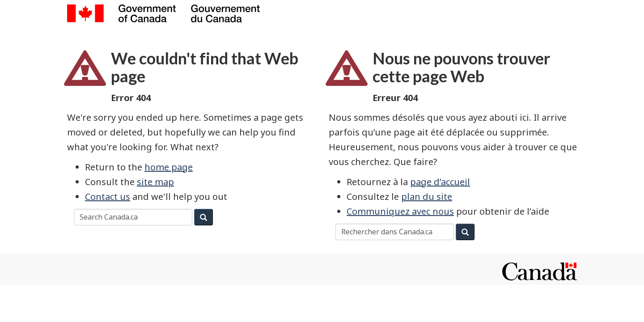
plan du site (427, 197)
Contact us (108, 197)
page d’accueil (440, 182)
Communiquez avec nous (400, 211)
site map (155, 182)
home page (169, 167)
